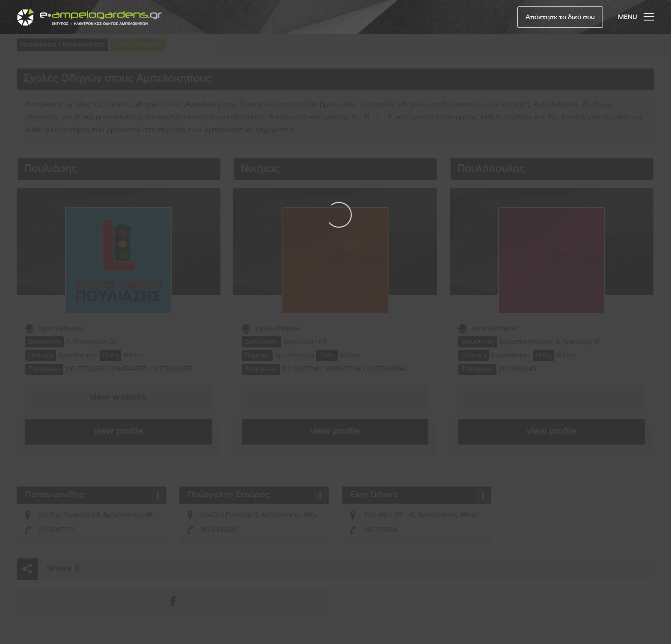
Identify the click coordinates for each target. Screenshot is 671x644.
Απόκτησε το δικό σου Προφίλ (560, 21)
